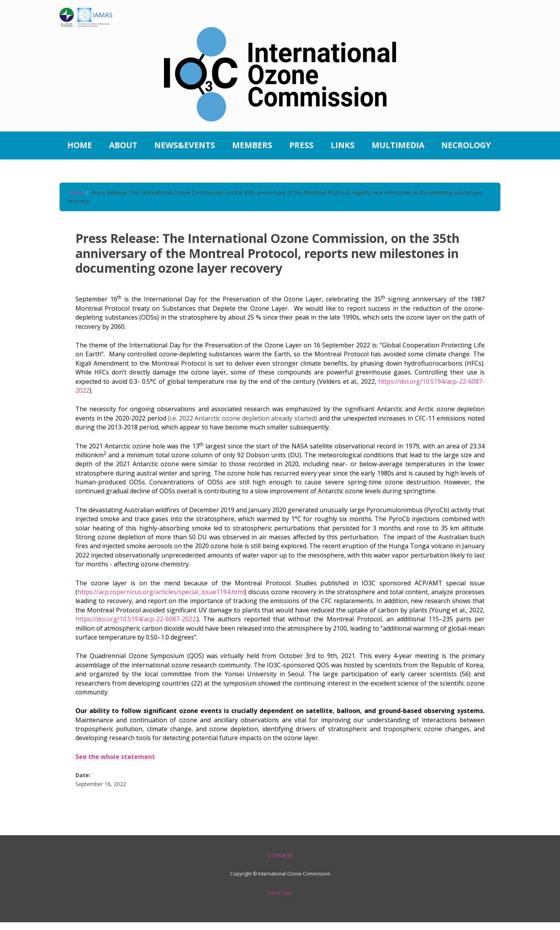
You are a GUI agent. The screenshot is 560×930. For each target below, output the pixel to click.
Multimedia (398, 145)
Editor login (280, 893)
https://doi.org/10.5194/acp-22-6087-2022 (136, 619)
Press (301, 145)
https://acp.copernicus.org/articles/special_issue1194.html (161, 592)
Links (343, 145)
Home (80, 145)
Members (252, 145)
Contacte (280, 855)
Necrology (466, 145)
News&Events (185, 145)
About (123, 145)
